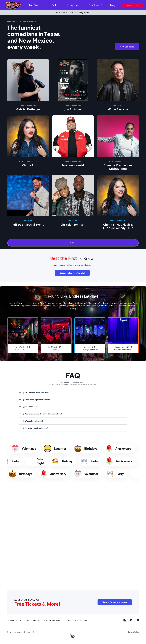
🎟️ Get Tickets (132, 5)
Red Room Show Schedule (53, 620)
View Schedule (127, 47)
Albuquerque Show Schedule (77, 620)
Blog (113, 5)
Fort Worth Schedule (14, 620)
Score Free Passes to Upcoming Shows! (73, 13)
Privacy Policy (134, 632)
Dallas (55, 5)
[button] (36, 5)
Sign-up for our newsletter (115, 602)
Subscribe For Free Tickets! (72, 273)
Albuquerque (73, 5)
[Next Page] (73, 243)
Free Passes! (95, 5)
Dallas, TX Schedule (33, 620)
